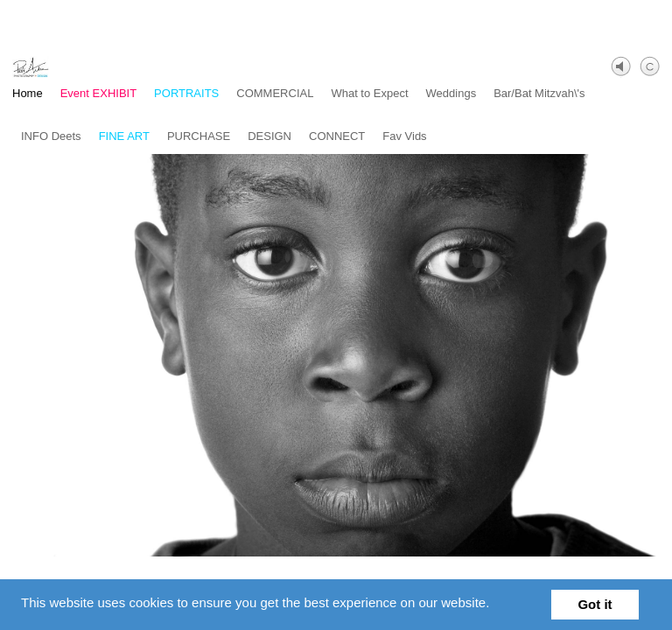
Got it (595, 604)
